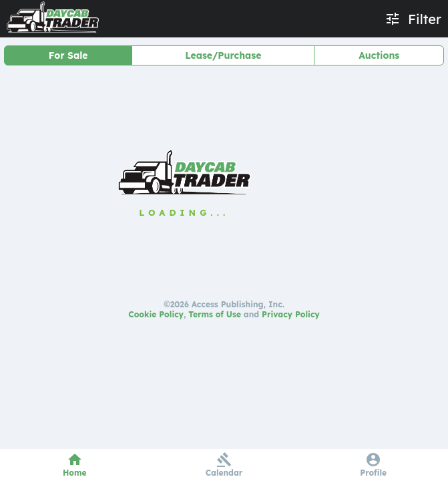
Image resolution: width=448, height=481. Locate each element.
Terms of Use (215, 314)
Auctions (379, 55)
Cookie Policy (156, 314)
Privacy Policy (291, 314)
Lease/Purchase (223, 55)
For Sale (68, 55)
